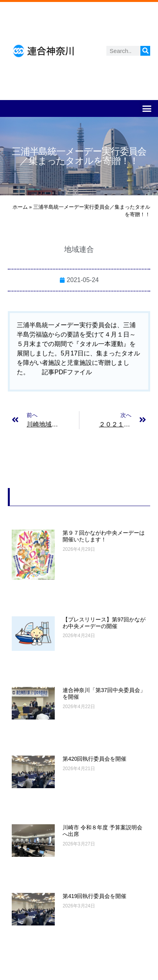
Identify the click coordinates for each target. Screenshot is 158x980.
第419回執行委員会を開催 (94, 896)
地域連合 (79, 249)
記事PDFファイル (67, 372)
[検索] (145, 51)
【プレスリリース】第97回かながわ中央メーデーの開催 (104, 623)
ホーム (20, 207)
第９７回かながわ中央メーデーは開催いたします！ (104, 536)
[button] (147, 109)
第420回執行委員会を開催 (94, 759)
